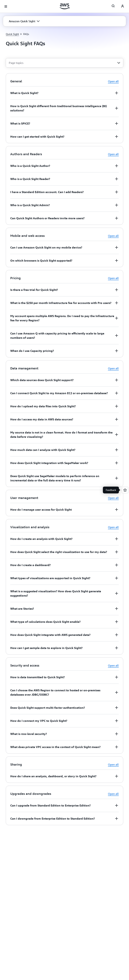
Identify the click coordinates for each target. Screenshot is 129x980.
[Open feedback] (125, 490)
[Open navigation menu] (6, 6)
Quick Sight (12, 34)
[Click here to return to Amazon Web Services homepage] (65, 6)
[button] (24, 21)
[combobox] (64, 63)
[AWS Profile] (123, 6)
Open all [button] (113, 81)
